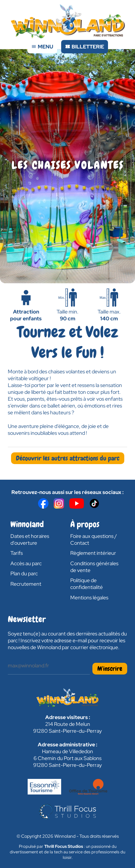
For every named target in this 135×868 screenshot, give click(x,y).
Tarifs (17, 553)
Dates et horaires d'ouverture (30, 540)
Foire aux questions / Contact (94, 540)
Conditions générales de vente (94, 567)
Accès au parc (26, 563)
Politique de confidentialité (87, 584)
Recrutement (26, 584)
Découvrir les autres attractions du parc (68, 458)
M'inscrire (110, 669)
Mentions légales (89, 598)
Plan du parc (24, 574)
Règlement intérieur (93, 553)
